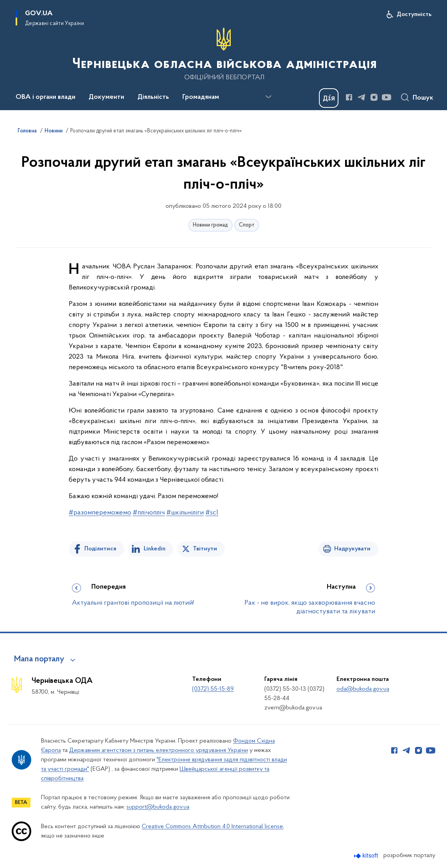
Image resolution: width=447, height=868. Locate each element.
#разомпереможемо (100, 513)
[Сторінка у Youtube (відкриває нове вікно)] (386, 97)
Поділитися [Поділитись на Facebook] (100, 549)
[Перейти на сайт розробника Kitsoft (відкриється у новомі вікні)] (367, 856)
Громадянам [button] (201, 97)
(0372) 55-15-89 (213, 689)
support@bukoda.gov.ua (158, 807)
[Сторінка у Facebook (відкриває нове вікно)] (349, 97)
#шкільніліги (185, 513)
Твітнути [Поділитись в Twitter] (205, 549)
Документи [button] (106, 97)
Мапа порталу (39, 659)
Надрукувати (352, 549)
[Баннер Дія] (329, 98)
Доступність (414, 14)
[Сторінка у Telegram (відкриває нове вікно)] (362, 97)
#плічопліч (149, 513)
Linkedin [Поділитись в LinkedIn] (155, 549)
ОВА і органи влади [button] (45, 97)
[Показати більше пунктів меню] (268, 97)
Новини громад (210, 225)
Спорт (247, 225)
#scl (212, 513)
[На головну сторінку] (224, 54)
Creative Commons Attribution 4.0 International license (212, 827)
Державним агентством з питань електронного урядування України (158, 750)
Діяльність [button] (153, 97)
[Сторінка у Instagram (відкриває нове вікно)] (374, 97)
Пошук (423, 98)
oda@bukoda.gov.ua (363, 689)
